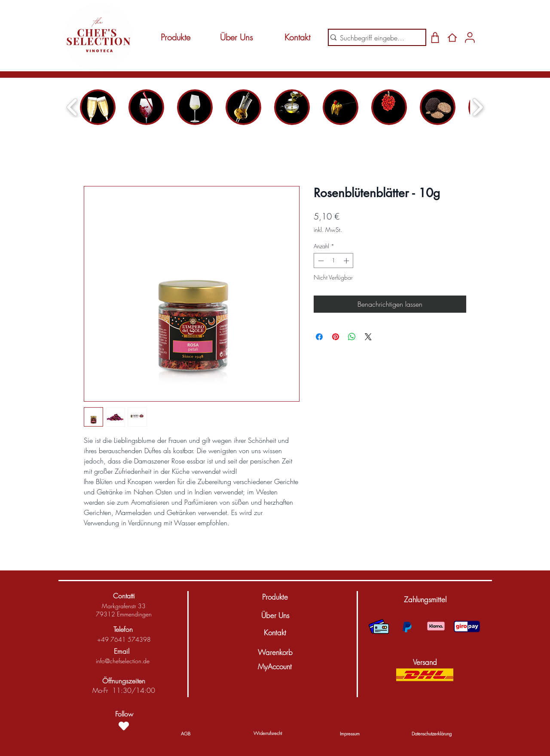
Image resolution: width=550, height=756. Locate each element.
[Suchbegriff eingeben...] (374, 38)
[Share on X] (368, 337)
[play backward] (72, 107)
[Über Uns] (236, 37)
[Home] (452, 37)
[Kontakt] (297, 37)
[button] (425, 600)
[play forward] (478, 107)
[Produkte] (175, 37)
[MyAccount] (275, 667)
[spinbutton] (334, 261)
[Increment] (347, 261)
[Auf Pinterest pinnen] (336, 337)
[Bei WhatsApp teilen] (352, 337)
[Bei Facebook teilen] (319, 337)
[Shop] (435, 37)
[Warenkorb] (275, 652)
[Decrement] (320, 261)
